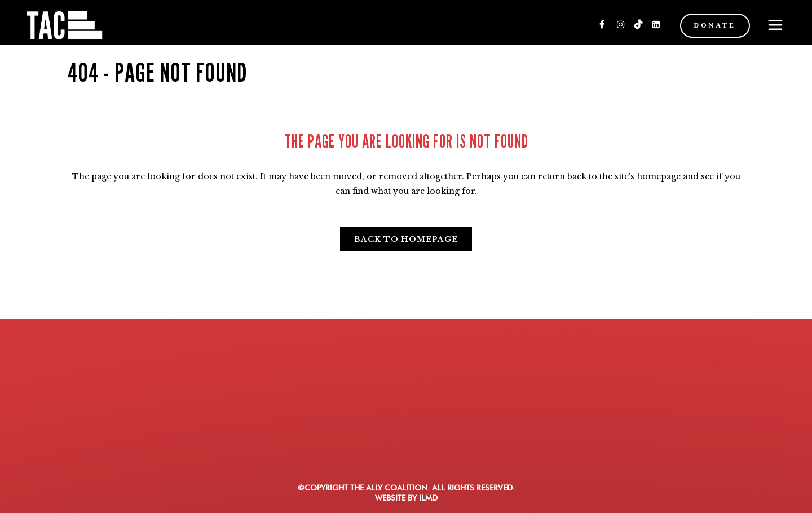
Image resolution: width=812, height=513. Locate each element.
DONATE (715, 25)
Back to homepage (406, 239)
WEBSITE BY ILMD (406, 498)
